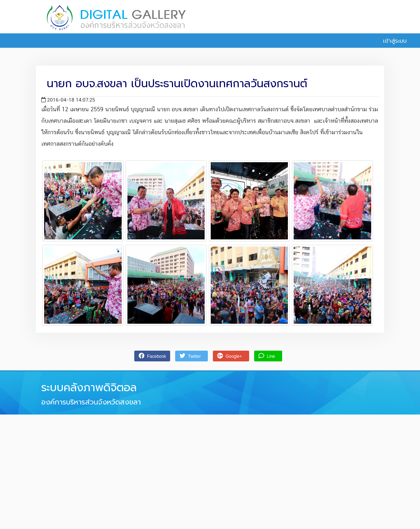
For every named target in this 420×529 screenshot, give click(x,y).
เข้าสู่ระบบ (391, 41)
